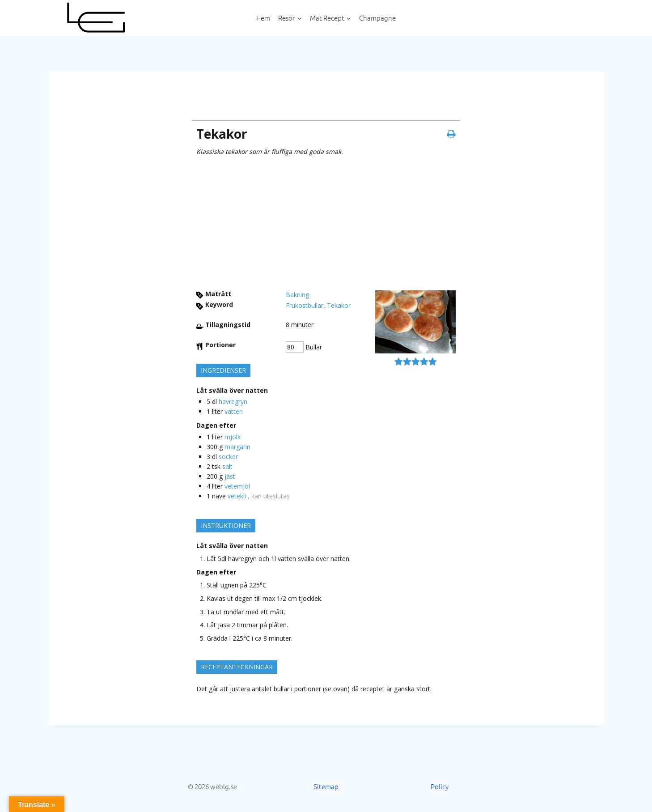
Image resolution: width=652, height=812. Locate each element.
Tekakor (339, 305)
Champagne (377, 18)
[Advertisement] (326, 223)
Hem (263, 18)
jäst (230, 476)
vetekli (237, 496)
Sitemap (326, 786)
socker (228, 457)
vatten (234, 411)
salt (227, 466)
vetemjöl (237, 486)
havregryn (233, 402)
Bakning (297, 295)
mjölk (233, 437)
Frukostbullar (305, 305)
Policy (440, 786)
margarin (237, 447)
